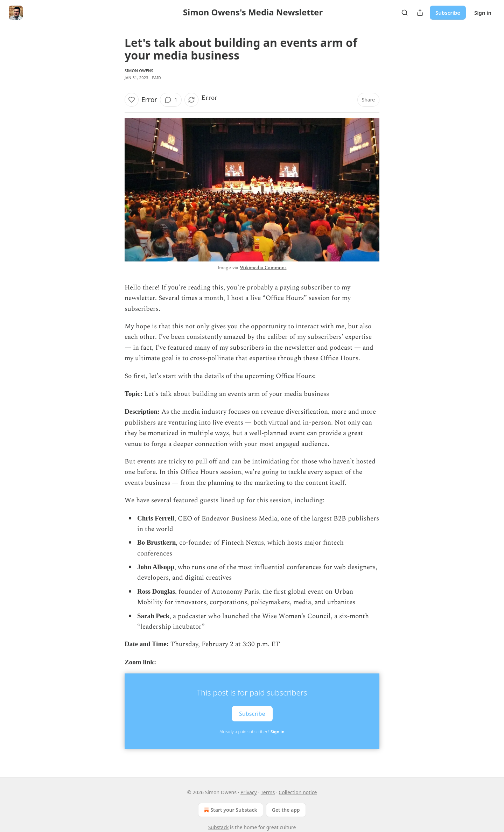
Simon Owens (139, 71)
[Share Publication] (420, 13)
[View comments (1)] (171, 100)
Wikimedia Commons (263, 268)
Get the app (286, 810)
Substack (219, 827)
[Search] (405, 13)
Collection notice (298, 792)
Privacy (249, 792)
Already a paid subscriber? (252, 732)
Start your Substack (230, 810)
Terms (268, 792)
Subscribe (448, 13)
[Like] (132, 100)
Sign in (483, 13)
